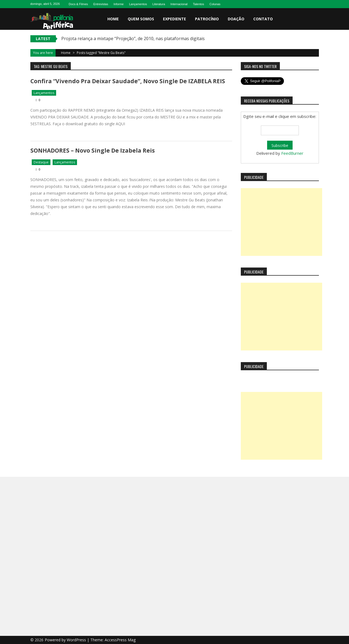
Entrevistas (101, 4)
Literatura (159, 4)
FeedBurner (292, 153)
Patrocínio (207, 19)
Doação (236, 19)
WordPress (77, 640)
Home (113, 19)
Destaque (41, 162)
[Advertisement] (281, 222)
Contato (263, 19)
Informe (119, 4)
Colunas (215, 4)
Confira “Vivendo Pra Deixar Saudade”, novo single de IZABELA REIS (128, 81)
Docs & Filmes (78, 4)
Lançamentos (138, 4)
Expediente (174, 19)
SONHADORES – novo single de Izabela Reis (93, 150)
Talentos (199, 4)
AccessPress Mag (120, 640)
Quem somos (141, 19)
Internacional (179, 4)
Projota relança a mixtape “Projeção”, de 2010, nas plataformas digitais (133, 38)
